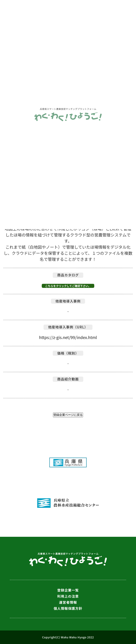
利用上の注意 (68, 596)
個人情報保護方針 (68, 608)
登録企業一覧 (68, 590)
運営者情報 (68, 602)
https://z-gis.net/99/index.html (68, 337)
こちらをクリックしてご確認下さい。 (68, 286)
